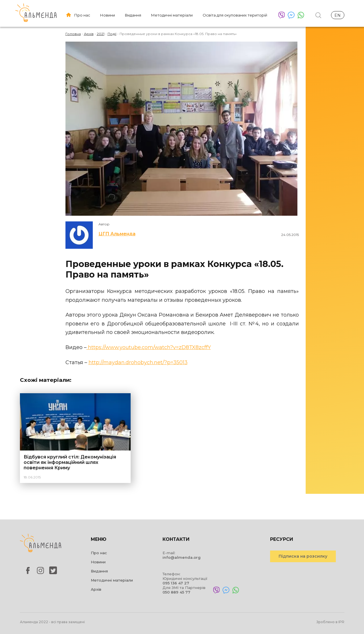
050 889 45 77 (176, 592)
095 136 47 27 (176, 583)
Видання (133, 15)
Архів (96, 589)
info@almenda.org (182, 557)
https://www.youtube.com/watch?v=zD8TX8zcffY (149, 347)
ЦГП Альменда (117, 234)
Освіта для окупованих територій (235, 15)
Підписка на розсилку (303, 556)
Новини (108, 15)
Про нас (82, 15)
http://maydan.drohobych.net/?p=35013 (138, 362)
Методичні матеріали (172, 15)
